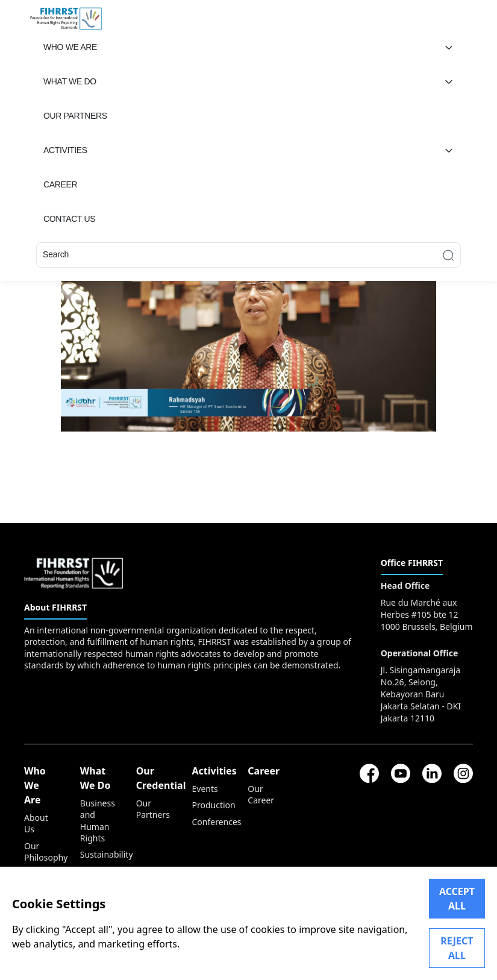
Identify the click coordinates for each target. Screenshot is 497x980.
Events (205, 789)
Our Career (261, 794)
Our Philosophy (40, 852)
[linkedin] (432, 773)
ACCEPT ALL (457, 899)
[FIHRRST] (66, 17)
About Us (36, 823)
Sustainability (96, 854)
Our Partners (152, 809)
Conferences (208, 822)
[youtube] (401, 773)
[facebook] (369, 773)
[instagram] (463, 773)
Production (208, 805)
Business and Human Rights (96, 821)
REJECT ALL (457, 948)
